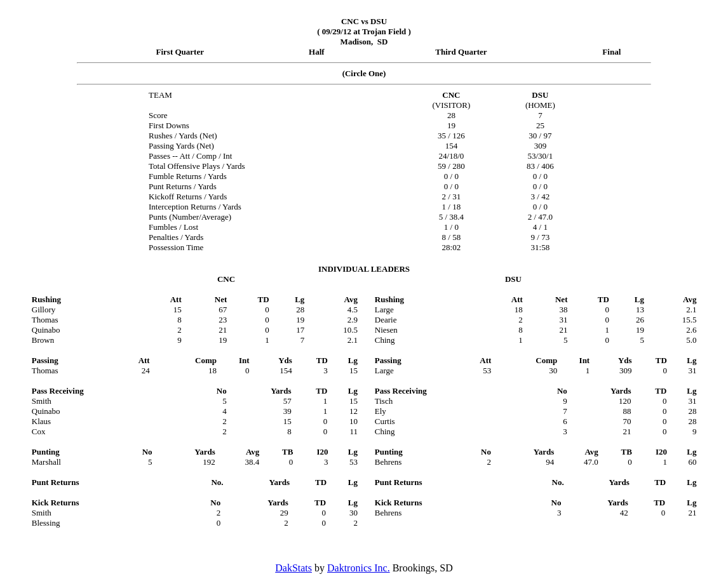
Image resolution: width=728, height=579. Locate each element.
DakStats (293, 568)
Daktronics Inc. (359, 568)
